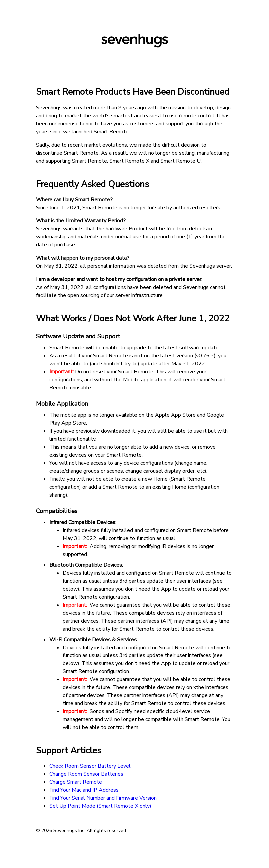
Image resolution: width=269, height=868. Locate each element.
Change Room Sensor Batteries (86, 774)
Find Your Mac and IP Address (84, 790)
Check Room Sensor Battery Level (90, 766)
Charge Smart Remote (76, 782)
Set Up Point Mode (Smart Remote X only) (100, 806)
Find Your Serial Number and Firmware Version (103, 798)
